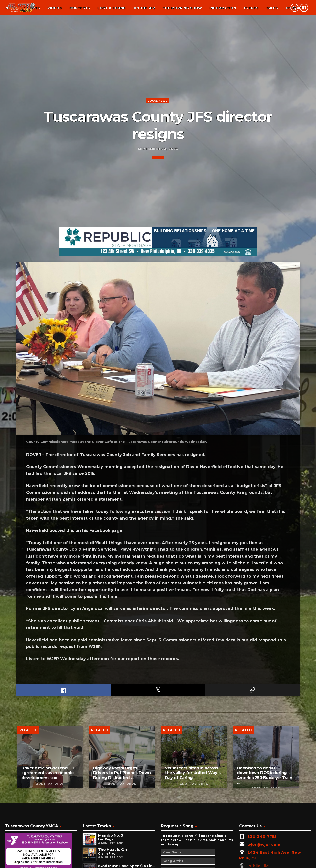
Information (223, 8)
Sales (272, 8)
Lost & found (112, 8)
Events (251, 8)
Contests (80, 8)
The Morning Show (182, 8)
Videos (55, 8)
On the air (144, 8)
